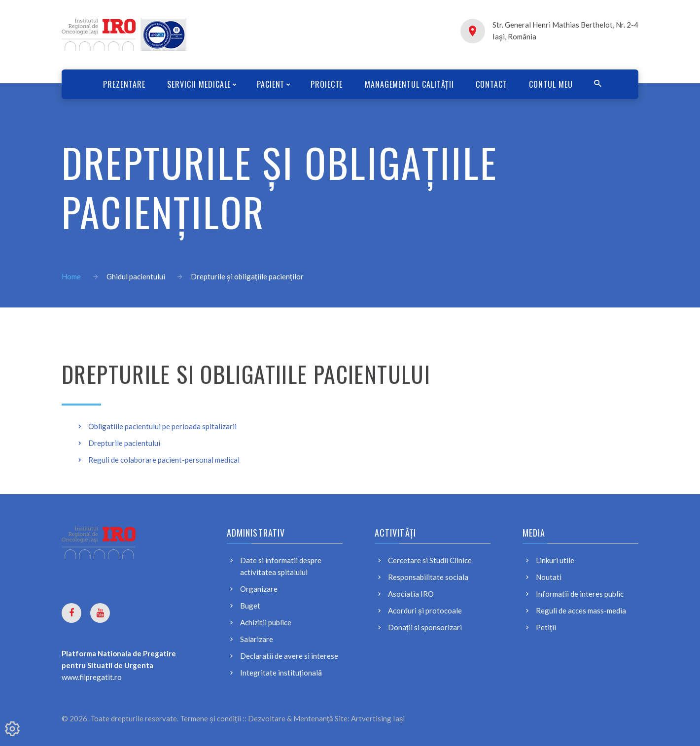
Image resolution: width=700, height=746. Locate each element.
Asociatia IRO (411, 594)
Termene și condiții (210, 718)
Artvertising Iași (378, 718)
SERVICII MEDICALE (195, 84)
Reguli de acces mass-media (581, 610)
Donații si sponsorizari (425, 627)
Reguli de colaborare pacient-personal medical (164, 460)
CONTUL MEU (556, 84)
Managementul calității (411, 84)
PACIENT (269, 84)
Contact (495, 84)
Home (71, 276)
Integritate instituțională (281, 673)
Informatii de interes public (580, 594)
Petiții (546, 627)
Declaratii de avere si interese (289, 656)
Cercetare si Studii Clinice (430, 560)
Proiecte (327, 84)
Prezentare (119, 84)
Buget (250, 606)
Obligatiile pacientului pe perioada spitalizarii (162, 426)
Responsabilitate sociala (428, 577)
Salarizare (257, 639)
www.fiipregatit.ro (92, 677)
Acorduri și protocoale (425, 610)
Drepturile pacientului (124, 443)
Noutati (549, 577)
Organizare (259, 589)
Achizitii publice (266, 622)
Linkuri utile (555, 560)
